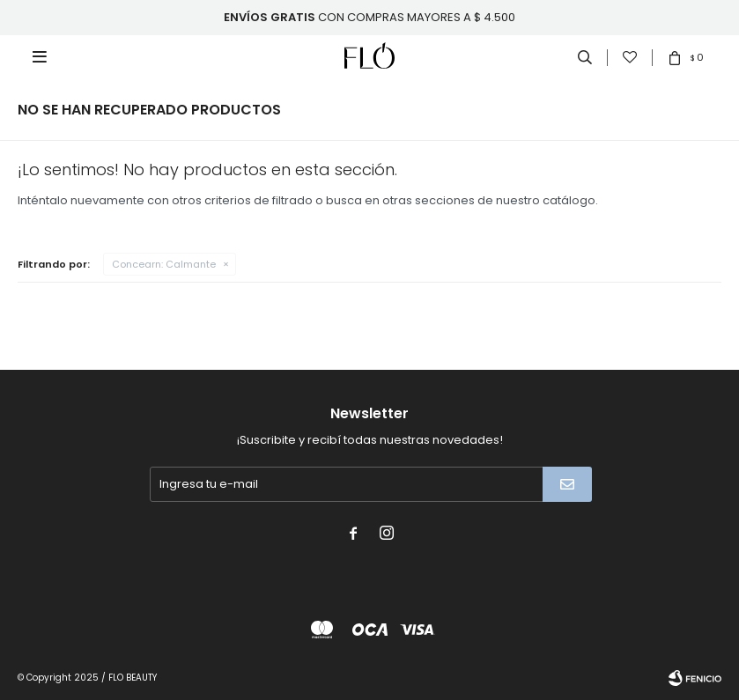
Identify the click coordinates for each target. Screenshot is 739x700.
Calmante (164, 264)
